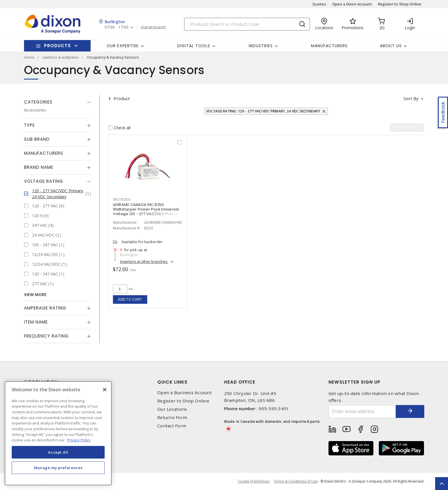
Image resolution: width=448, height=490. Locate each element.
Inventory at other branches (144, 261)
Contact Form (172, 426)
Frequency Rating (46, 336)
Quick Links (172, 382)
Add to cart (130, 299)
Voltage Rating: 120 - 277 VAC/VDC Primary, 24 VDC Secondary (263, 111)
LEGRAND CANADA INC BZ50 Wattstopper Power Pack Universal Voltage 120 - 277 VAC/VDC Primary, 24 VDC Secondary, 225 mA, (147, 212)
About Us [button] (391, 46)
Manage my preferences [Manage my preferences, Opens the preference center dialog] (58, 468)
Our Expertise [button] (123, 46)
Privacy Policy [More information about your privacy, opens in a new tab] (79, 440)
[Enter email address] (362, 411)
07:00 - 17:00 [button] (117, 27)
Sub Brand (37, 139)
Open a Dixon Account (352, 4)
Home (29, 57)
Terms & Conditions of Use (296, 481)
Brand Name (39, 167)
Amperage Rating (45, 308)
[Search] (247, 24)
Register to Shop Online (400, 4)
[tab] (57, 102)
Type (29, 125)
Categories (38, 102)
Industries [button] (261, 46)
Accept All (58, 452)
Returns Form (172, 417)
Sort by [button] (411, 98)
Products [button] (57, 46)
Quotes (319, 4)
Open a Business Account (185, 393)
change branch (153, 27)
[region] (58, 433)
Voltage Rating (44, 181)
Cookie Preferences (254, 481)
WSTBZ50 (122, 200)
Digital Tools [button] (194, 46)
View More (35, 294)
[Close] (105, 390)
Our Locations (172, 409)
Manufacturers (329, 46)
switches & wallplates (61, 57)
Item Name (36, 322)
